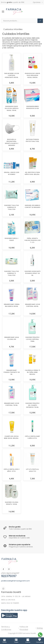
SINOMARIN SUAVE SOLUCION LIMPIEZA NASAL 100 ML (12, 108)
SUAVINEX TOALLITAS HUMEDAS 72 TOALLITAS (12, 273)
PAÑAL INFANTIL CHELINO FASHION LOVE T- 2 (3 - (32, 240)
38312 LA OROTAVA (8, 600)
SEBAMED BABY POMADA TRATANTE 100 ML (12, 372)
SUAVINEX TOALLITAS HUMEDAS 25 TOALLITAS (12, 207)
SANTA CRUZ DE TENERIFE (10, 603)
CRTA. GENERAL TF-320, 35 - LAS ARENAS (16, 596)
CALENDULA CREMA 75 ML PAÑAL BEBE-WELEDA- (32, 372)
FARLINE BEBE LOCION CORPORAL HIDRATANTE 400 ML (12, 75)
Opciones (37, 2)
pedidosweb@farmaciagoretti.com (15, 581)
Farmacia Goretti (11, 592)
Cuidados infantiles (13, 29)
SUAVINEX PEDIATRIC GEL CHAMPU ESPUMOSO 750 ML (32, 405)
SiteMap (40, 628)
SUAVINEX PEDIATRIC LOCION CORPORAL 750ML (32, 339)
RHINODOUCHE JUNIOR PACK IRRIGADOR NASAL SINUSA (32, 75)
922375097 (9, 576)
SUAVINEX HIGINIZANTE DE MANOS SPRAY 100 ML (32, 273)
